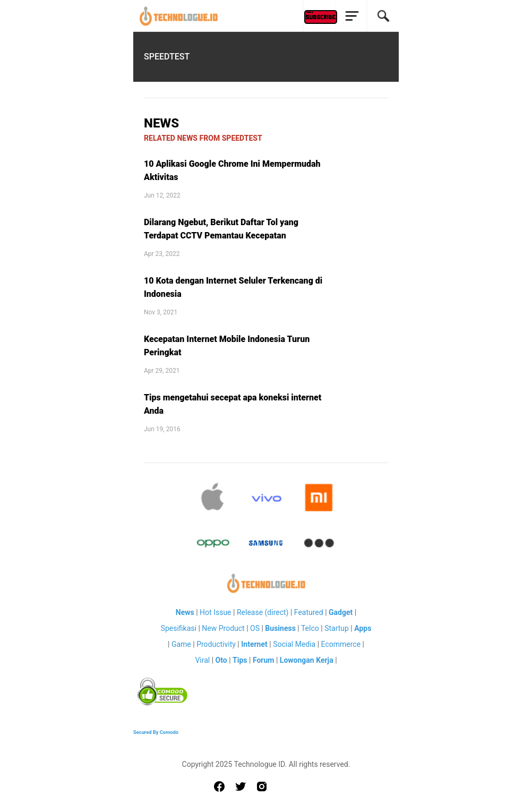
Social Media (294, 644)
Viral (202, 660)
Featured (309, 612)
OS (255, 628)
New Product (223, 628)
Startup (337, 628)
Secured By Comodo (156, 732)
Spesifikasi (179, 628)
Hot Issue (215, 612)
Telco (310, 628)
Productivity (216, 644)
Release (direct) (263, 612)
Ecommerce (341, 644)
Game (181, 644)
